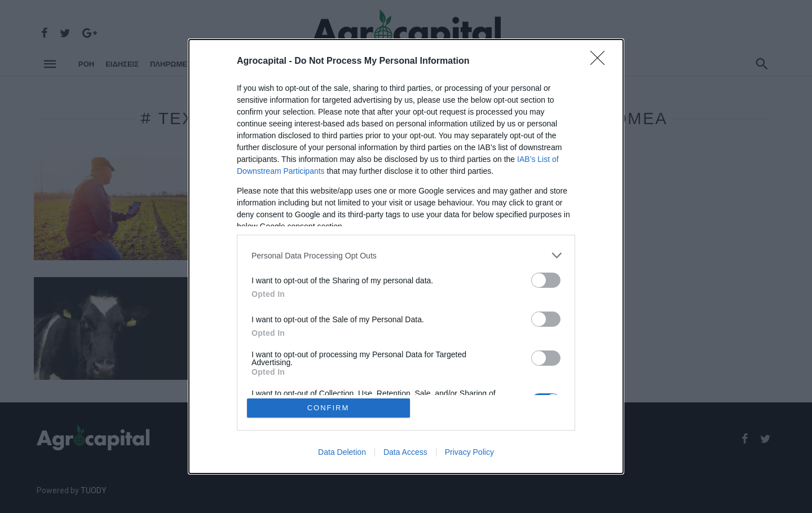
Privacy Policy (469, 452)
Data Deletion (342, 452)
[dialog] (406, 256)
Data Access (405, 452)
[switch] (546, 280)
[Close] (601, 62)
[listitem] (406, 255)
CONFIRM (328, 408)
